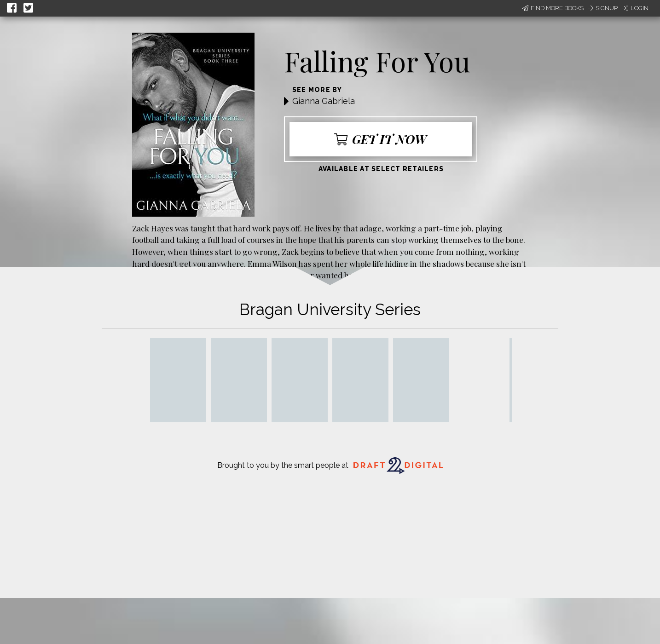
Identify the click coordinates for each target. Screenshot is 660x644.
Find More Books (553, 8)
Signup (603, 8)
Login (635, 8)
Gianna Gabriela (324, 101)
